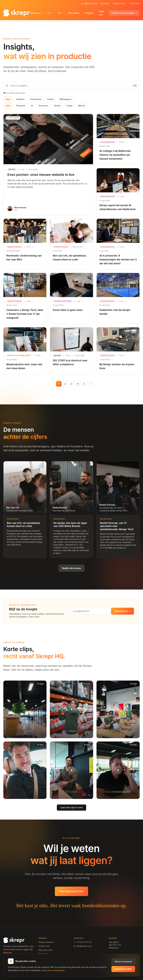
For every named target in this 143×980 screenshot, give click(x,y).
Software (36, 13)
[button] (25, 709)
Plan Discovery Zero (71, 891)
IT (50, 13)
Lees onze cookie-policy (53, 970)
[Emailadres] (90, 611)
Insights (89, 13)
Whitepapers (65, 99)
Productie (21, 106)
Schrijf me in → (122, 611)
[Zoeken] (71, 86)
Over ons (101, 13)
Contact (135, 4)
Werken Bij (120, 4)
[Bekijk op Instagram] (40, 684)
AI (60, 13)
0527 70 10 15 (89, 4)
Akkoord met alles (123, 969)
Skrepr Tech (44, 946)
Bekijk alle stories (72, 568)
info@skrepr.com (84, 946)
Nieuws (82, 106)
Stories (57, 106)
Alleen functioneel (123, 962)
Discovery (44, 106)
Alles (8, 99)
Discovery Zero (46, 950)
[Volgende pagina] (91, 384)
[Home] (17, 13)
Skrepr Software (46, 942)
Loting (69, 106)
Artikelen (20, 99)
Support (105, 4)
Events (50, 99)
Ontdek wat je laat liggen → (124, 13)
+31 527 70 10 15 (84, 942)
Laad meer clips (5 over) (71, 807)
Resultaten (74, 13)
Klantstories (36, 99)
